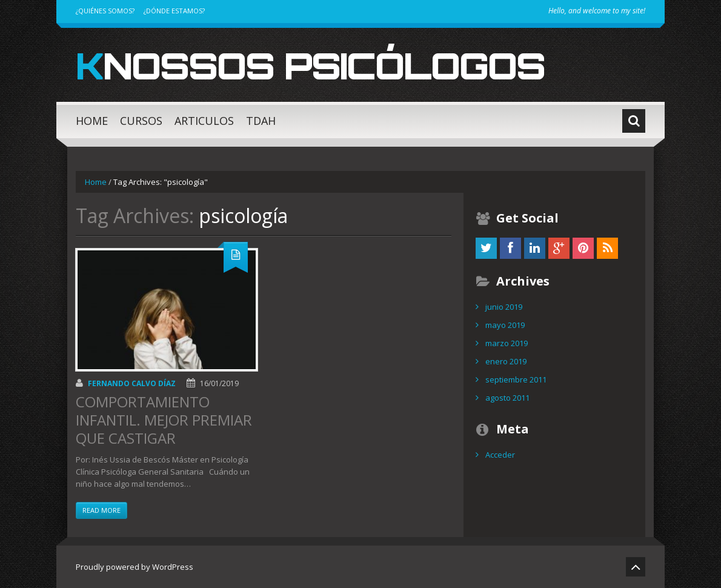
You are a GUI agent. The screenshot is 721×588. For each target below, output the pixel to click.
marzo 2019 (507, 343)
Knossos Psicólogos (310, 65)
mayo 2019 (505, 325)
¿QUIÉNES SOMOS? (105, 11)
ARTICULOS (204, 121)
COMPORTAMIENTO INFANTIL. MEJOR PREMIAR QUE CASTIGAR (164, 420)
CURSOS (141, 121)
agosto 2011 (507, 398)
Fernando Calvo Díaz (132, 383)
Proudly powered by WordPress (135, 567)
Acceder (500, 455)
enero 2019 (506, 361)
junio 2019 (504, 307)
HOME (92, 121)
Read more (101, 510)
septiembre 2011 (516, 379)
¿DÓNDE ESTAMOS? (174, 11)
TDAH (261, 121)
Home (96, 182)
